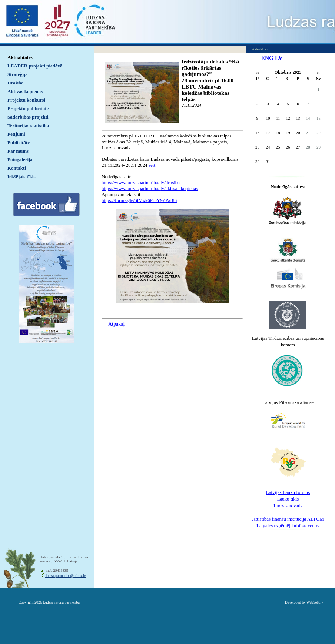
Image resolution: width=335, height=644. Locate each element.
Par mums (18, 151)
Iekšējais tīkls (21, 177)
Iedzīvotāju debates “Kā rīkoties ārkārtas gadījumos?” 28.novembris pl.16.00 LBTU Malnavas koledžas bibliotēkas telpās (210, 80)
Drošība (16, 83)
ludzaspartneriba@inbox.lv (65, 576)
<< (257, 73)
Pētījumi (16, 134)
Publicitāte (19, 142)
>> (319, 73)
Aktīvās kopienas (25, 91)
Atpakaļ (116, 324)
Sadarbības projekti (28, 117)
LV (279, 58)
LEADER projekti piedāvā (35, 66)
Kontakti (17, 168)
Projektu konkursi (26, 100)
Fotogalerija (20, 160)
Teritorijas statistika (28, 125)
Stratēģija (18, 74)
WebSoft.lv (315, 602)
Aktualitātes (20, 57)
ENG (267, 58)
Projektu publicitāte (28, 108)
